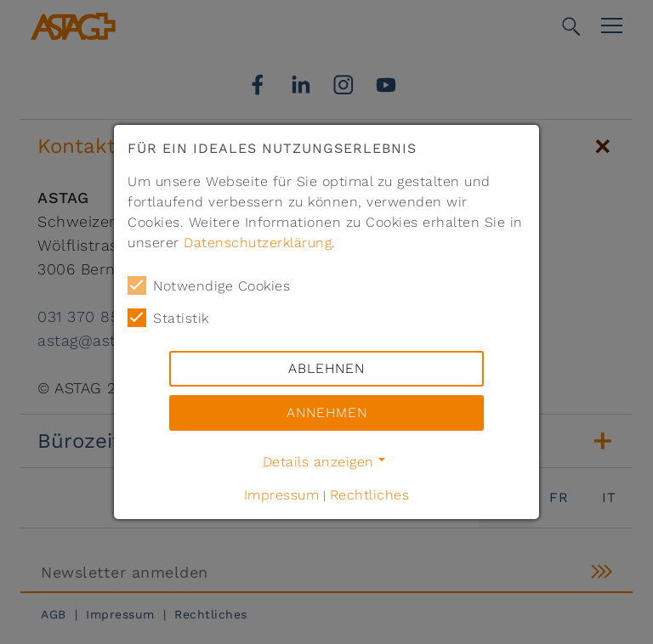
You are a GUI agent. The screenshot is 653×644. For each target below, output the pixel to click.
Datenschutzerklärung (258, 243)
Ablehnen (326, 368)
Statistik (168, 318)
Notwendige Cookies (209, 285)
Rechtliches (370, 495)
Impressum (282, 495)
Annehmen (327, 412)
